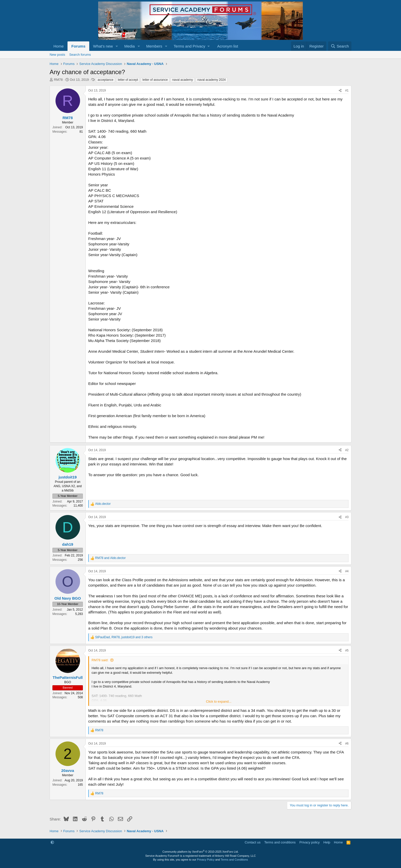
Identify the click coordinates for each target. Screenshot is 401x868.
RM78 (58, 80)
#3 (347, 517)
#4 (347, 571)
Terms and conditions (280, 842)
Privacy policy (310, 842)
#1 (347, 90)
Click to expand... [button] (219, 701)
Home (59, 46)
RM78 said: (100, 660)
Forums (78, 46)
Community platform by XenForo (201, 852)
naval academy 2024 (212, 80)
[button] (117, 46)
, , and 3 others (124, 637)
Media (130, 46)
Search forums (80, 55)
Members (154, 46)
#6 (347, 744)
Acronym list (228, 46)
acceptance (105, 80)
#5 (347, 650)
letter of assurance (155, 80)
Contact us (253, 842)
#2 (347, 450)
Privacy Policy (206, 860)
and (110, 558)
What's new (103, 46)
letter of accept (128, 80)
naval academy (182, 80)
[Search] (340, 46)
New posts (57, 55)
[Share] (340, 91)
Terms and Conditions (234, 860)
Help (327, 842)
